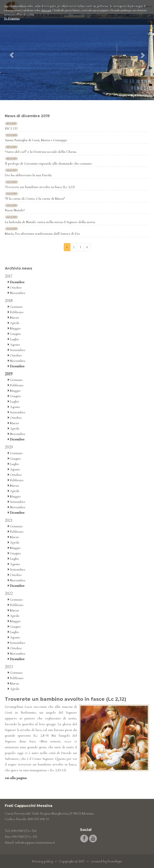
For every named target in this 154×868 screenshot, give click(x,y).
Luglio (13, 339)
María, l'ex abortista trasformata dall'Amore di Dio (42, 234)
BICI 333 (11, 128)
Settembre (17, 350)
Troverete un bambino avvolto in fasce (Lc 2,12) (40, 187)
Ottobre (15, 287)
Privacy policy (42, 861)
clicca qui (46, 10)
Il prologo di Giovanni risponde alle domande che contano (48, 163)
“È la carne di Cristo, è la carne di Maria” (35, 198)
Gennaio (15, 307)
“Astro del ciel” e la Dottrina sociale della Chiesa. (41, 152)
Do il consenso (12, 19)
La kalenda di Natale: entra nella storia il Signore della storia (50, 222)
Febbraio (16, 312)
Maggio (14, 328)
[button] (12, 50)
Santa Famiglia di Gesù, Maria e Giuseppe (36, 140)
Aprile (14, 323)
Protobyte (115, 861)
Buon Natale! (15, 210)
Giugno (14, 334)
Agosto (14, 344)
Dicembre (16, 282)
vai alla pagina (16, 778)
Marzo (13, 317)
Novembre (17, 293)
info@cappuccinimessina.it (35, 842)
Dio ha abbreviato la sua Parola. (28, 175)
